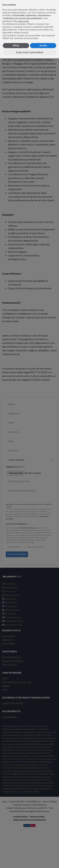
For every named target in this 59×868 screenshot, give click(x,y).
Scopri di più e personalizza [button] (29, 52)
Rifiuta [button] (16, 46)
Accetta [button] (43, 46)
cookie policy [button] (23, 21)
